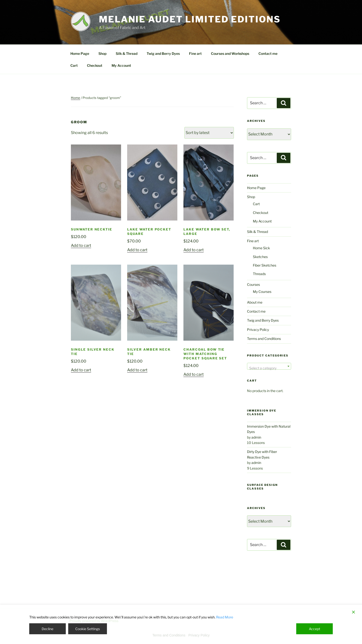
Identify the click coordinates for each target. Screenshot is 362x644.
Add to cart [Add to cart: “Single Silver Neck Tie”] (81, 370)
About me (255, 302)
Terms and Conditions (264, 339)
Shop (102, 53)
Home (76, 98)
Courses (253, 284)
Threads (259, 274)
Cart (74, 65)
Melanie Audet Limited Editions (190, 19)
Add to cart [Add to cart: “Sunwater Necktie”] (81, 245)
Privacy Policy (258, 330)
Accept (314, 629)
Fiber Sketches (265, 265)
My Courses (262, 292)
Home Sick (261, 248)
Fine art (195, 53)
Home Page (80, 53)
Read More (225, 617)
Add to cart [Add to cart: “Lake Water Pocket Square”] (137, 250)
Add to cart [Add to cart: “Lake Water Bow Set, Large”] (194, 250)
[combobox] (269, 366)
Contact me (268, 53)
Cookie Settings (88, 629)
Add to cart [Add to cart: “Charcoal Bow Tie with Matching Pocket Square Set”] (194, 374)
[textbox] (269, 368)
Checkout (95, 65)
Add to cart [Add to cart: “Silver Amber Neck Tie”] (137, 370)
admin (256, 437)
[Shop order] (209, 133)
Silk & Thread (127, 53)
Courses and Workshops (230, 53)
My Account (121, 65)
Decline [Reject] (48, 629)
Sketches (260, 257)
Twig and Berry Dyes (163, 53)
